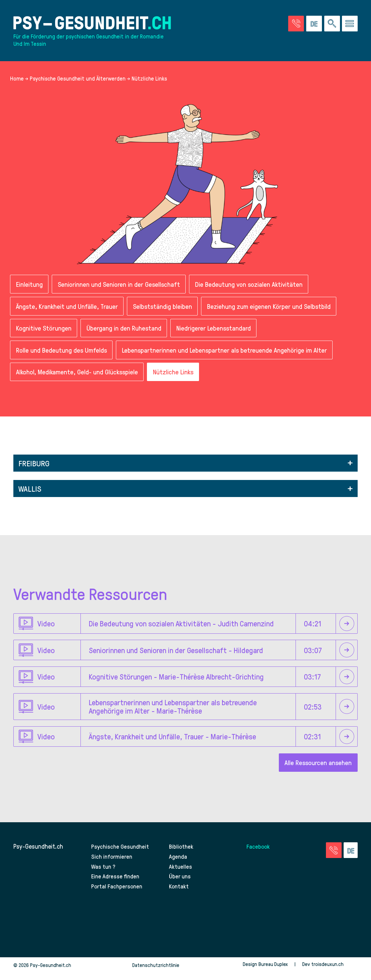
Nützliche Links (177, 378)
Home (17, 82)
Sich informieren (112, 864)
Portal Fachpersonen (117, 893)
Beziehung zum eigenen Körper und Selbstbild (273, 310)
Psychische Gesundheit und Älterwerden (78, 82)
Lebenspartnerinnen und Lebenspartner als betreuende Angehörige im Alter (228, 355)
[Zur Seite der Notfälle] (296, 25)
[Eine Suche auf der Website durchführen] (332, 25)
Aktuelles (181, 873)
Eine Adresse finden (116, 883)
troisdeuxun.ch (334, 971)
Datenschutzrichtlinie (155, 972)
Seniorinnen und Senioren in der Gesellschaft (120, 288)
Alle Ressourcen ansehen (317, 770)
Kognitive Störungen (44, 333)
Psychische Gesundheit (121, 853)
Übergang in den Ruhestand (126, 333)
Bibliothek (182, 853)
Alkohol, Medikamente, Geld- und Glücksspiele (79, 378)
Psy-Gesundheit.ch (38, 853)
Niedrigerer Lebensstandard (217, 333)
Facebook (259, 853)
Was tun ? (104, 873)
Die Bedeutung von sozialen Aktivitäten (252, 288)
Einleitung (29, 288)
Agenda (178, 864)
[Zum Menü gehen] (350, 25)
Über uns (180, 883)
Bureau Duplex (272, 971)
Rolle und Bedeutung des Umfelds (62, 355)
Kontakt (179, 893)
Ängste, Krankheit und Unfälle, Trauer (68, 310)
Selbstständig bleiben (165, 310)
